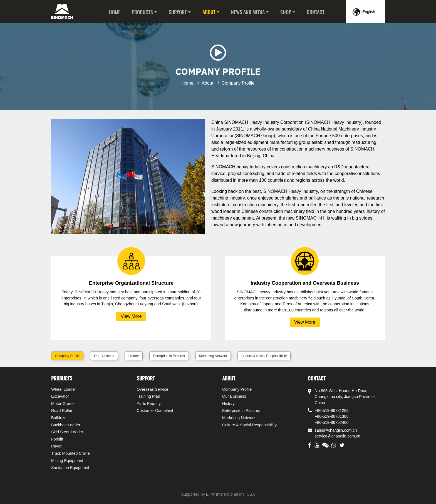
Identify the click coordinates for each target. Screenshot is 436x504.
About (207, 83)
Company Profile (67, 356)
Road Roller (62, 410)
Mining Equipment (67, 461)
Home (115, 12)
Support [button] (178, 12)
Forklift (57, 439)
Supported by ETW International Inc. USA (218, 494)
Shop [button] (286, 12)
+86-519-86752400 (332, 422)
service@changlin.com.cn (338, 436)
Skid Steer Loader (67, 432)
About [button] (209, 12)
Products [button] (142, 12)
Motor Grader (63, 404)
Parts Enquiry (149, 404)
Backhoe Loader (66, 425)
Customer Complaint (155, 410)
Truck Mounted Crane (70, 453)
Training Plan (148, 396)
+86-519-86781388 (332, 416)
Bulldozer (60, 418)
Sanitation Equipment (70, 468)
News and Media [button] (248, 12)
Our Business (104, 356)
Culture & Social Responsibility (264, 356)
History (134, 356)
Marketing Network (213, 356)
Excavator (60, 396)
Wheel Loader (64, 389)
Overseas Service (153, 389)
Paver (56, 446)
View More (131, 316)
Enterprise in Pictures (169, 356)
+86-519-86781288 (332, 410)
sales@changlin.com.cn (336, 430)
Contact (316, 12)
